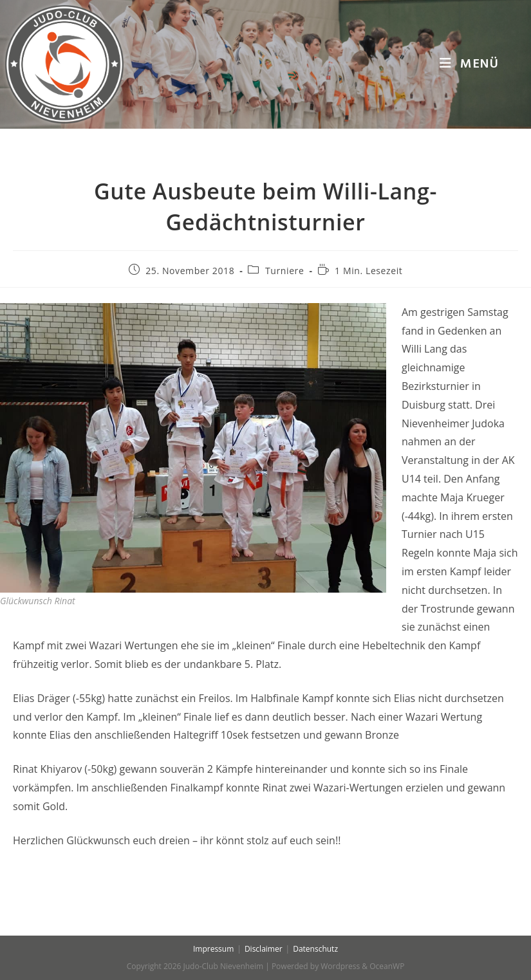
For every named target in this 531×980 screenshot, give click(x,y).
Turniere (284, 271)
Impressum (213, 949)
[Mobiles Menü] (469, 64)
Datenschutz (315, 949)
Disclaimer (264, 949)
